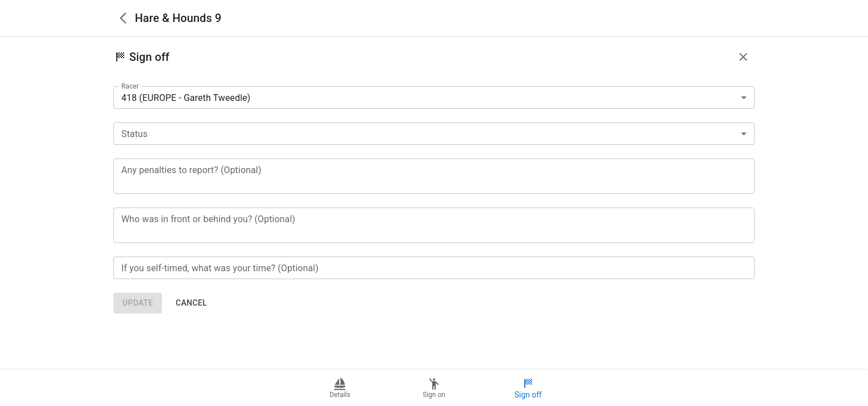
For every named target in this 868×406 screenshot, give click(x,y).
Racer (130, 86)
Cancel (191, 303)
